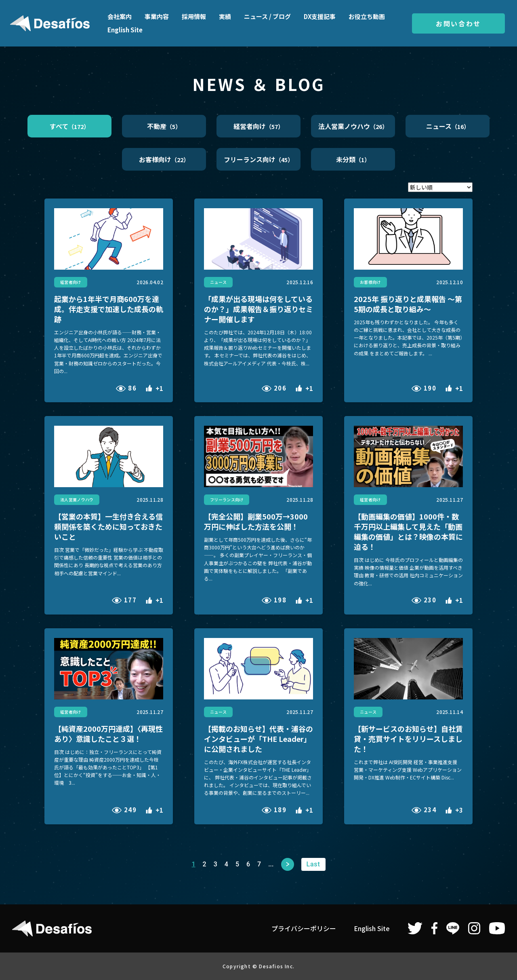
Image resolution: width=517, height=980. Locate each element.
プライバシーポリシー (304, 928)
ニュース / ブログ (267, 16)
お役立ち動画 (367, 16)
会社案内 (120, 16)
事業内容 (157, 16)
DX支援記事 (320, 16)
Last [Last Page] (313, 864)
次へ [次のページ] (288, 864)
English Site (125, 30)
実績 (225, 16)
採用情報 (194, 16)
